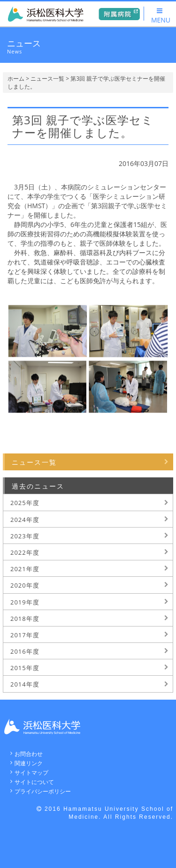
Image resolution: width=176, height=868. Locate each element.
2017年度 (25, 635)
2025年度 (25, 503)
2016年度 (25, 651)
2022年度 (25, 552)
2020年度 (25, 585)
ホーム (16, 79)
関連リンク (29, 763)
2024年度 (25, 520)
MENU (161, 16)
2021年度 (25, 569)
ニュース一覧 (47, 79)
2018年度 (25, 619)
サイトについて (34, 782)
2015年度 (25, 668)
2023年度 (25, 536)
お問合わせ (29, 754)
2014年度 (25, 684)
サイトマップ (31, 773)
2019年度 (25, 602)
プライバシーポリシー (43, 791)
